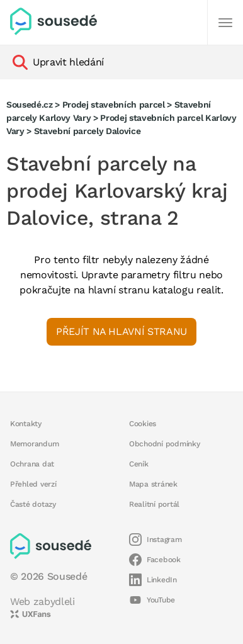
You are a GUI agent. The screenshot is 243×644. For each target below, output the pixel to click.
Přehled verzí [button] (33, 484)
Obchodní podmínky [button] (165, 444)
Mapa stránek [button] (153, 484)
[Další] (225, 23)
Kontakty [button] (26, 424)
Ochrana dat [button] (32, 464)
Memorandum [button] (34, 444)
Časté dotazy (33, 504)
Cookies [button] (143, 424)
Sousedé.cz (30, 105)
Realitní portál (154, 504)
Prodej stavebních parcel (114, 105)
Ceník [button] (139, 464)
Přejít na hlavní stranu (121, 331)
